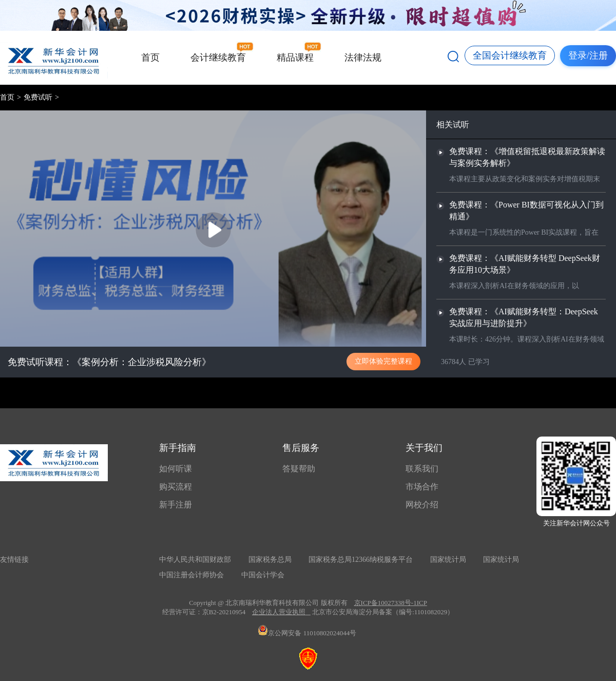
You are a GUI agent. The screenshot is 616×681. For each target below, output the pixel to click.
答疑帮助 (299, 469)
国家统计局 (448, 560)
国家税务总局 (270, 560)
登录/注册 (588, 55)
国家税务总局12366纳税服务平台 (361, 560)
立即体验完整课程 (383, 361)
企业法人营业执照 (279, 612)
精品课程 (295, 58)
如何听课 (176, 469)
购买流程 (176, 487)
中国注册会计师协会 (191, 575)
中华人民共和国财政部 (195, 560)
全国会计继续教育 (510, 55)
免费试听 (38, 97)
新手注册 (176, 505)
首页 (150, 58)
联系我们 (422, 469)
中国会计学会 (263, 575)
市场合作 (422, 487)
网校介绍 (422, 505)
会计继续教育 (218, 58)
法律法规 (363, 58)
